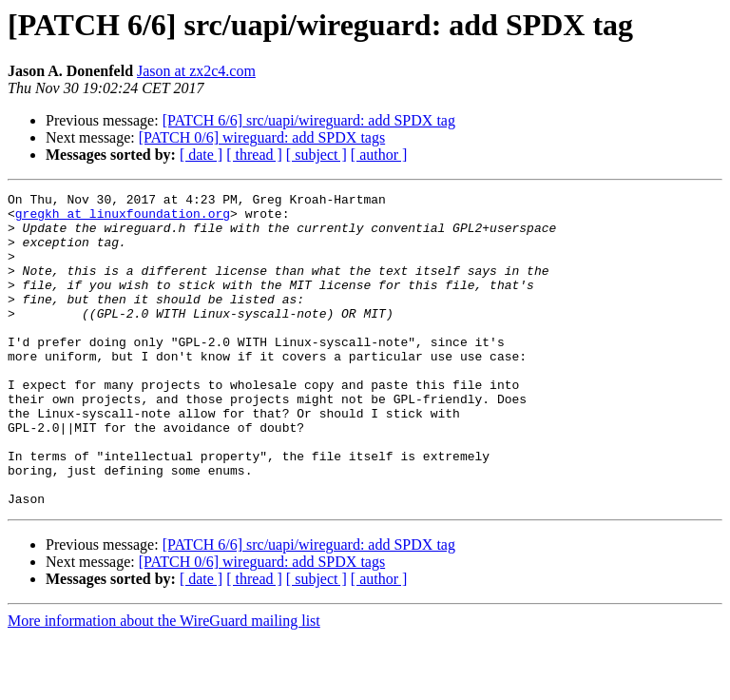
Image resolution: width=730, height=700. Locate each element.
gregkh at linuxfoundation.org (123, 219)
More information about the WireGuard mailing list (164, 683)
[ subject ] (317, 155)
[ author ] (379, 155)
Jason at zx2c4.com (196, 71)
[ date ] (201, 155)
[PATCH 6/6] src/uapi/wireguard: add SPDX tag (309, 120)
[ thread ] (254, 155)
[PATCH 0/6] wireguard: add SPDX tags (262, 137)
